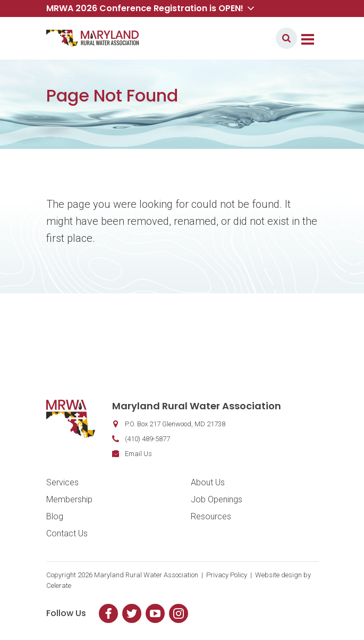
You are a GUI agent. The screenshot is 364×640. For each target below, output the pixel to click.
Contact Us (67, 533)
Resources (211, 516)
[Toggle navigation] (308, 38)
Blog (55, 516)
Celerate (59, 586)
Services (62, 482)
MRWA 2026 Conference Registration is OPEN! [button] (150, 8)
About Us (208, 482)
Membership (69, 499)
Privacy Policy (227, 575)
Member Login (236, 38)
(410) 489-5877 (147, 439)
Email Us (138, 454)
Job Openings (217, 499)
